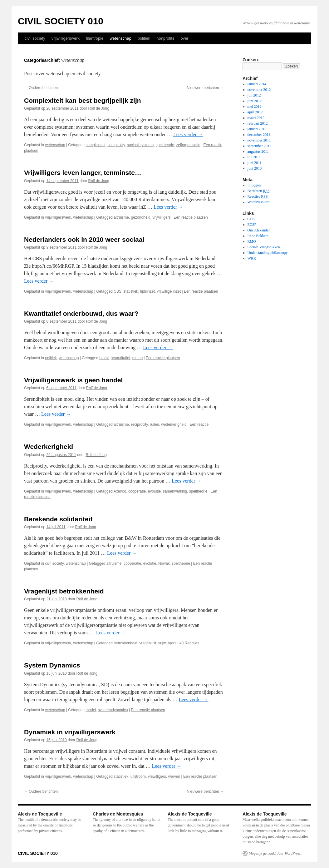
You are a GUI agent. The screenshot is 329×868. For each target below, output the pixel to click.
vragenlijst (148, 643)
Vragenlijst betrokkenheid (64, 591)
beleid (104, 358)
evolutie (154, 491)
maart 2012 (256, 118)
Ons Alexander (259, 230)
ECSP (252, 225)
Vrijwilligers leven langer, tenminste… (83, 173)
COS (251, 219)
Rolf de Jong (99, 108)
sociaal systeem (140, 145)
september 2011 (259, 146)
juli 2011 (254, 157)
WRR (252, 258)
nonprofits (165, 38)
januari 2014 (257, 84)
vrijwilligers (161, 217)
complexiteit (95, 145)
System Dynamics (52, 665)
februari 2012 (258, 123)
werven (174, 776)
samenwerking (175, 491)
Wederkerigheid (49, 446)
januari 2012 (257, 129)
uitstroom (138, 776)
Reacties (258, 197)
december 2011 (259, 135)
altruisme (121, 217)
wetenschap (120, 38)
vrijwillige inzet (169, 291)
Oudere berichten (41, 88)
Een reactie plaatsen (191, 217)
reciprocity (140, 424)
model (91, 710)
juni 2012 (255, 101)
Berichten (259, 191)
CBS (118, 291)
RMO (252, 241)
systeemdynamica (113, 710)
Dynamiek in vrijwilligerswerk (70, 732)
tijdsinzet (147, 291)
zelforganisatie (188, 145)
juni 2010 (255, 168)
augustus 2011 (258, 151)
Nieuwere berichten (205, 88)
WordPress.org (258, 202)
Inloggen (254, 185)
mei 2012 (255, 107)
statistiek (131, 291)
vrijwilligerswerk (66, 38)
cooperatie (137, 491)
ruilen (154, 424)
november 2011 (259, 140)
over (184, 38)
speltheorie (165, 145)
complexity (116, 145)
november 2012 (259, 90)
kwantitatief (121, 358)
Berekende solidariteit (58, 519)
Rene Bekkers (258, 236)
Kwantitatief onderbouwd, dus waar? (81, 313)
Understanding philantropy (268, 253)
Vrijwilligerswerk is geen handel (73, 380)
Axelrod (120, 491)
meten (137, 358)
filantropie (95, 38)
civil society (35, 38)
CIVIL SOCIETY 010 (61, 21)
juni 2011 (255, 163)
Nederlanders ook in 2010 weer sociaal (84, 239)
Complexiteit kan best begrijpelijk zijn (83, 100)
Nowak (164, 563)
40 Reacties (189, 643)
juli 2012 (254, 95)
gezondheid (141, 217)
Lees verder (188, 134)
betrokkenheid (125, 643)
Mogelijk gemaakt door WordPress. (275, 853)
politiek (144, 38)
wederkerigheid (174, 424)
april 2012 (255, 112)
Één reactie (199, 424)
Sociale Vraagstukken (264, 247)
